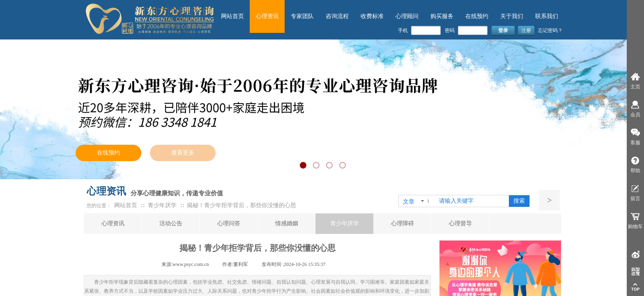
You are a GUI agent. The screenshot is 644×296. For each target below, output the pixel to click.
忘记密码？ (550, 30)
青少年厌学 (345, 223)
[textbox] (472, 201)
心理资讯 (113, 223)
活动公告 (171, 223)
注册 (526, 30)
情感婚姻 (287, 223)
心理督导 (460, 223)
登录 (503, 30)
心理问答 (229, 223)
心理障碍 (402, 223)
